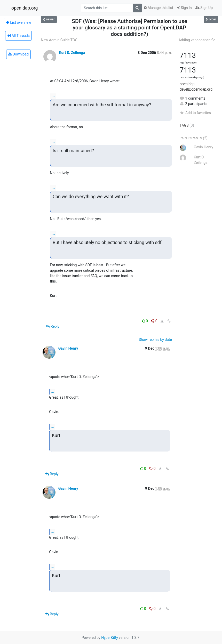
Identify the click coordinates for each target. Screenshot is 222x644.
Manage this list (158, 8)
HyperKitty (110, 638)
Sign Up (204, 8)
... (53, 96)
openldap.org (25, 8)
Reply (53, 326)
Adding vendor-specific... (198, 40)
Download (18, 54)
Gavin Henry (68, 348)
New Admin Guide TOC (59, 40)
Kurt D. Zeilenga (72, 53)
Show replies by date (155, 340)
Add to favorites (195, 113)
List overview (19, 22)
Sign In (184, 8)
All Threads (18, 36)
